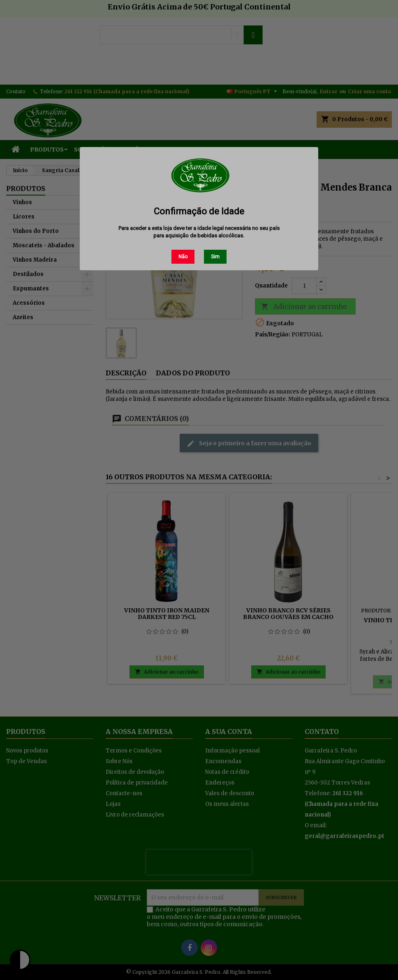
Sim (215, 257)
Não (183, 257)
